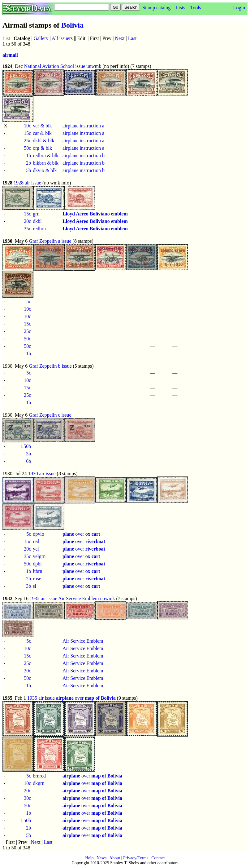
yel (36, 549)
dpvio (38, 534)
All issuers (62, 38)
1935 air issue (41, 698)
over (81, 534)
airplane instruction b (84, 155)
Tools (195, 8)
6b (28, 461)
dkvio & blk (45, 170)
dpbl (37, 564)
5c (29, 301)
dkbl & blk (43, 141)
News (101, 858)
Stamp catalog (156, 8)
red (36, 541)
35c (27, 229)
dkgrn (39, 783)
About (115, 858)
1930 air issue (42, 474)
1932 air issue (43, 598)
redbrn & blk (46, 155)
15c (27, 133)
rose (37, 579)
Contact (158, 858)
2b (28, 163)
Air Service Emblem (79, 598)
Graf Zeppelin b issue (50, 366)
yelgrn (39, 556)
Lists (180, 8)
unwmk (94, 66)
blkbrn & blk (46, 163)
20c (27, 221)
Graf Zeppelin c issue (50, 415)
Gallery (41, 38)
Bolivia (72, 25)
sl (34, 586)
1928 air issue (27, 183)
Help (89, 858)
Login (239, 8)
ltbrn (37, 571)
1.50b (25, 446)
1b (28, 155)
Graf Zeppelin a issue (50, 241)
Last (132, 38)
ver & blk (42, 126)
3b (28, 454)
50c (27, 148)
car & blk (42, 133)
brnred (39, 776)
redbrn (39, 229)
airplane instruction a (83, 126)
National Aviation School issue (55, 66)
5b (28, 170)
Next (120, 38)
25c (27, 141)
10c (27, 126)
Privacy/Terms (136, 858)
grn (36, 214)
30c (27, 671)
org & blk (42, 148)
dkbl (37, 221)
